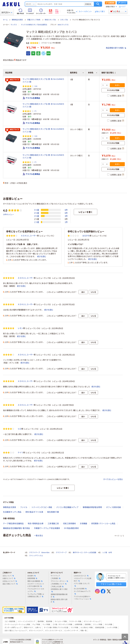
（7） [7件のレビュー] (35, 111)
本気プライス (13, 80)
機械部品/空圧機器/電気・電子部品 (16, 528)
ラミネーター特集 (75, 622)
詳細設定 (88, 4)
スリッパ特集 (98, 625)
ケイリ (20, 453)
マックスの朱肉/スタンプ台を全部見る (34, 25)
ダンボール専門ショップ (13, 628)
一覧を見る (38, 536)
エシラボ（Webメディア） (82, 592)
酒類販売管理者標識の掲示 (59, 596)
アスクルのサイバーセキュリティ (36, 590)
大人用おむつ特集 (87, 628)
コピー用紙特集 (10, 622)
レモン (20, 328)
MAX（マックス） (63, 25)
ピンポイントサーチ (71, 631)
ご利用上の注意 (57, 587)
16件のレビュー (9, 214)
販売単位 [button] (77, 73)
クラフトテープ (61, 553)
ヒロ (20, 429)
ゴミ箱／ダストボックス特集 (62, 625)
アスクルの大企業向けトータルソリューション (82, 598)
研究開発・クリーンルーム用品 (103, 524)
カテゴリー (7, 12)
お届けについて (9, 578)
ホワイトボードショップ (92, 622)
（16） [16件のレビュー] (36, 86)
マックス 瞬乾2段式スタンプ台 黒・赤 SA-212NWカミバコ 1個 (43, 105)
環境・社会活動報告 (35, 581)
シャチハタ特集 (112, 628)
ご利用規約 (55, 578)
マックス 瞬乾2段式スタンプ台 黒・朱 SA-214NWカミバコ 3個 (43, 130)
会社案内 (31, 576)
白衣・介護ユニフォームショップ (16, 631)
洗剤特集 (88, 625)
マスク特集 (74, 628)
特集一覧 (84, 631)
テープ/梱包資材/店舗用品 (13, 524)
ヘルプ (123, 7)
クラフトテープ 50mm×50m (39, 553)
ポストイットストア (36, 631)
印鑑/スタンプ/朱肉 (34, 20)
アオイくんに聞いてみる (111, 584)
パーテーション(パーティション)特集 (17, 625)
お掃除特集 (78, 625)
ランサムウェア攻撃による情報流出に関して (36, 595)
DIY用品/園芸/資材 (71, 528)
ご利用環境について (59, 584)
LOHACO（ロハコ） (81, 576)
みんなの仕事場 (80, 589)
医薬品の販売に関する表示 (59, 601)
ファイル (24, 507)
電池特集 (49, 622)
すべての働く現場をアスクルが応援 (56, 628)
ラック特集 (46, 625)
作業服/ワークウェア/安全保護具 (47, 528)
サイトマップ (55, 576)
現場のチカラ (28, 628)
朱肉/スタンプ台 (50, 20)
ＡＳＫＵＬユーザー (29, 236)
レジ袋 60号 (107, 553)
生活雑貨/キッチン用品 (12, 512)
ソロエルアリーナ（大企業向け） (83, 580)
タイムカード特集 (61, 622)
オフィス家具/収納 (113, 507)
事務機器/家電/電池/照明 (92, 507)
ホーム (5, 20)
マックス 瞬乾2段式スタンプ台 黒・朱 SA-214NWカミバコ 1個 (43, 80)
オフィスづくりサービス (54, 631)
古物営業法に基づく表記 (59, 590)
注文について (8, 576)
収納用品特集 (100, 628)
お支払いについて (10, 581)
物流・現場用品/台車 (36, 524)
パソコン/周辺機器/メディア (67, 507)
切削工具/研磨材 (69, 524)
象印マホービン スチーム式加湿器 (84, 553)
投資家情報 (32, 578)
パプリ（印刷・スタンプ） (82, 585)
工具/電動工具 (53, 524)
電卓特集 (41, 622)
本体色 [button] (93, 73)
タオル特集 (108, 625)
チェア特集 (36, 625)
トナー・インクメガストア (26, 622)
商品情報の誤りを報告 (116, 48)
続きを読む (42, 256)
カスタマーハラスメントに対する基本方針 (36, 585)
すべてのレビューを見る (113, 479)
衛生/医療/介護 (53, 512)
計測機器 (84, 524)
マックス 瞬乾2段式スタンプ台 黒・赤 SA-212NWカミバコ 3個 (43, 156)
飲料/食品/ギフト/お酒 (34, 512)
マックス (14, 25)
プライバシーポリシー (59, 581)
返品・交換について (10, 584)
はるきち (86, 236)
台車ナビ (38, 628)
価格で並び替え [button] (108, 73)
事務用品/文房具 (17, 20)
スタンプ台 (64, 20)
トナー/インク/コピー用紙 (42, 507)
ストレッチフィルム (36, 556)
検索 (98, 4)
